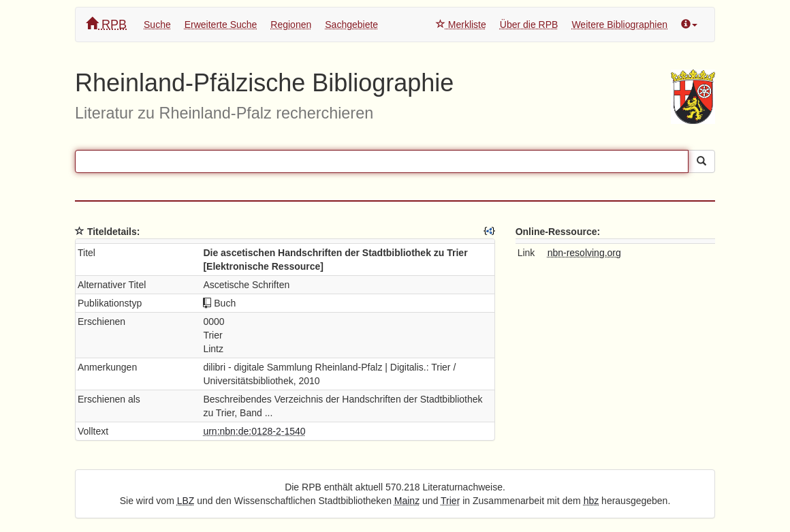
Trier (450, 501)
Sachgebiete (351, 25)
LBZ (186, 501)
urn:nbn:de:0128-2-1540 (254, 431)
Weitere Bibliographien (619, 25)
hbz (591, 501)
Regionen (291, 25)
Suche (157, 25)
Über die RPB (529, 25)
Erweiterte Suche (221, 25)
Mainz (407, 501)
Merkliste (461, 25)
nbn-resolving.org (584, 253)
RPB (106, 24)
